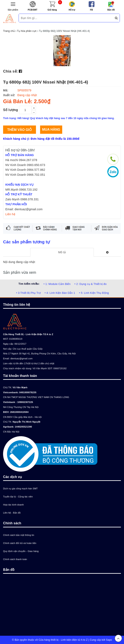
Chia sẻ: (11, 71)
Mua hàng (51, 130)
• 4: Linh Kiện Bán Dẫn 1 (60, 293)
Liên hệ (10, 214)
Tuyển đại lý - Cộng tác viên (18, 497)
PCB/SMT (33, 10)
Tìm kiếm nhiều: (29, 284)
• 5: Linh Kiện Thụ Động (94, 293)
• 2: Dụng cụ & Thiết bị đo (90, 284)
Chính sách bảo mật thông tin (19, 535)
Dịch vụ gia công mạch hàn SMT (20, 489)
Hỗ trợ (72, 10)
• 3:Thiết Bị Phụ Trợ (28, 293)
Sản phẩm (13, 10)
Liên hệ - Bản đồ (12, 513)
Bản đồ (111, 10)
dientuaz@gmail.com (21, 358)
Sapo (109, 640)
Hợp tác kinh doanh (13, 505)
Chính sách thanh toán (15, 559)
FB (92, 10)
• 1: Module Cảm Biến (57, 284)
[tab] (62, 252)
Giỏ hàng (52, 10)
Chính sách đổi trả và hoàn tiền (20, 543)
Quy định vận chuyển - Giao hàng (21, 551)
